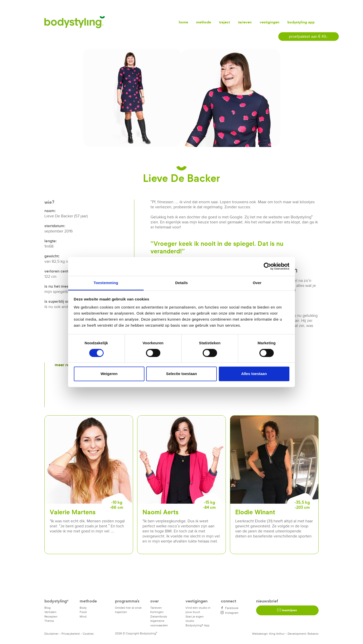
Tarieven (245, 22)
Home (183, 22)
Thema (49, 621)
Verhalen (50, 612)
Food (83, 612)
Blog (48, 608)
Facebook (230, 608)
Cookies (88, 634)
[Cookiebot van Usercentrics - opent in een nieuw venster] (267, 266)
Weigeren (109, 374)
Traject (224, 22)
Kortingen (157, 612)
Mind (83, 616)
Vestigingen (269, 22)
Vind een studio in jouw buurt (198, 610)
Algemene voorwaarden (159, 623)
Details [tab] (181, 283)
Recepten (51, 616)
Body (83, 608)
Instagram (230, 613)
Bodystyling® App (198, 625)
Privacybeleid (71, 634)
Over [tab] (257, 283)
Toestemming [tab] (106, 283)
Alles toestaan (254, 374)
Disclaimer (51, 634)
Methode (204, 22)
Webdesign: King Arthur (268, 634)
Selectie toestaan (182, 374)
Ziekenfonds (159, 616)
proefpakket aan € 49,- (309, 36)
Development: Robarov (303, 634)
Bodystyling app (301, 22)
